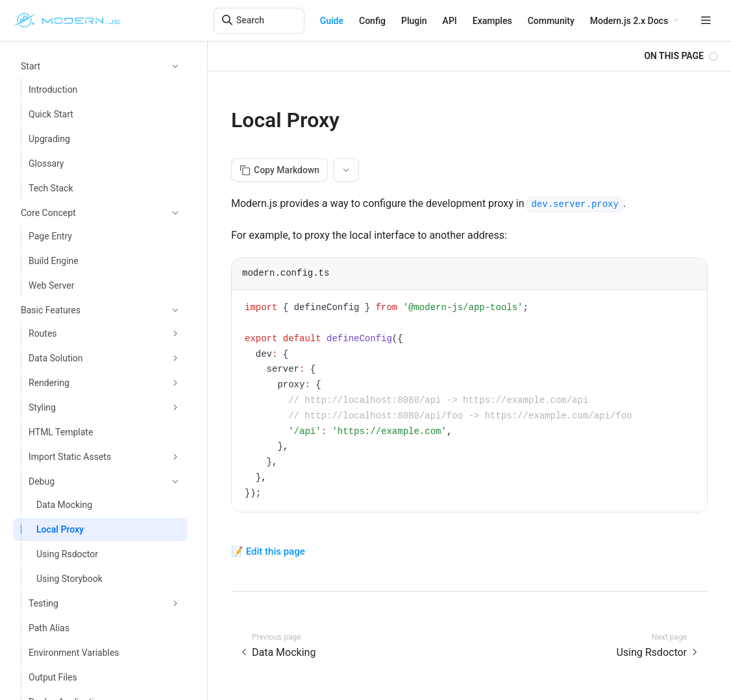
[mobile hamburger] (706, 20)
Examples (492, 21)
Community (551, 21)
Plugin (414, 21)
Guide (332, 21)
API (450, 21)
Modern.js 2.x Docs (629, 21)
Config (372, 21)
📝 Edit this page (268, 551)
